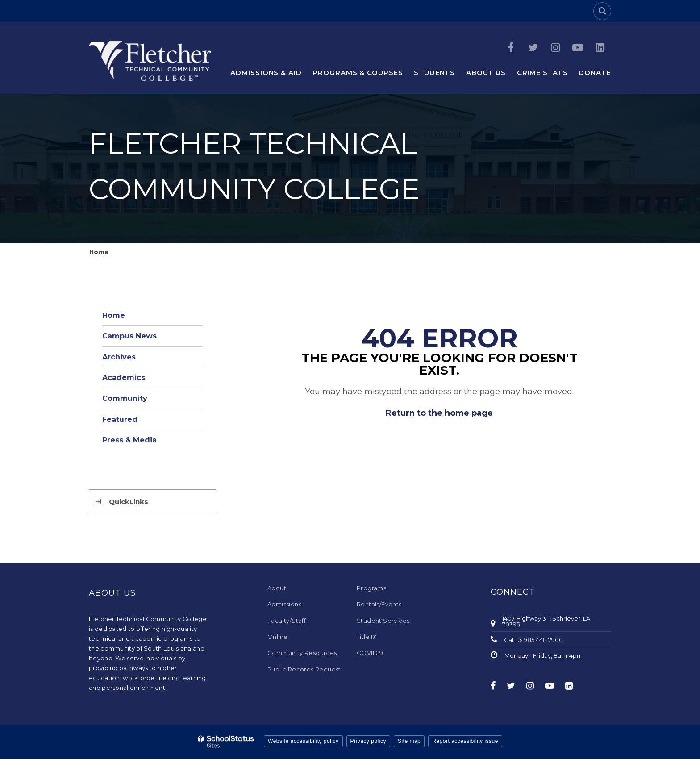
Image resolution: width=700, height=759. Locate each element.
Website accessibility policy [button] (303, 741)
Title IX (367, 637)
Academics (124, 377)
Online (277, 637)
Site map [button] (409, 741)
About (277, 588)
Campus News (129, 336)
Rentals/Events (379, 604)
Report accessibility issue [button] (465, 741)
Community (125, 398)
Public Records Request (304, 669)
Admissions (284, 604)
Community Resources (302, 653)
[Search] (602, 11)
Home (99, 252)
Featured (120, 419)
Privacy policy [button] (368, 741)
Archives (119, 357)
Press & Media (129, 440)
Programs (371, 588)
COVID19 (370, 653)
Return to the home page (439, 413)
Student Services (383, 621)
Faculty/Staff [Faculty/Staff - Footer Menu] (287, 621)
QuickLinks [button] (129, 502)
